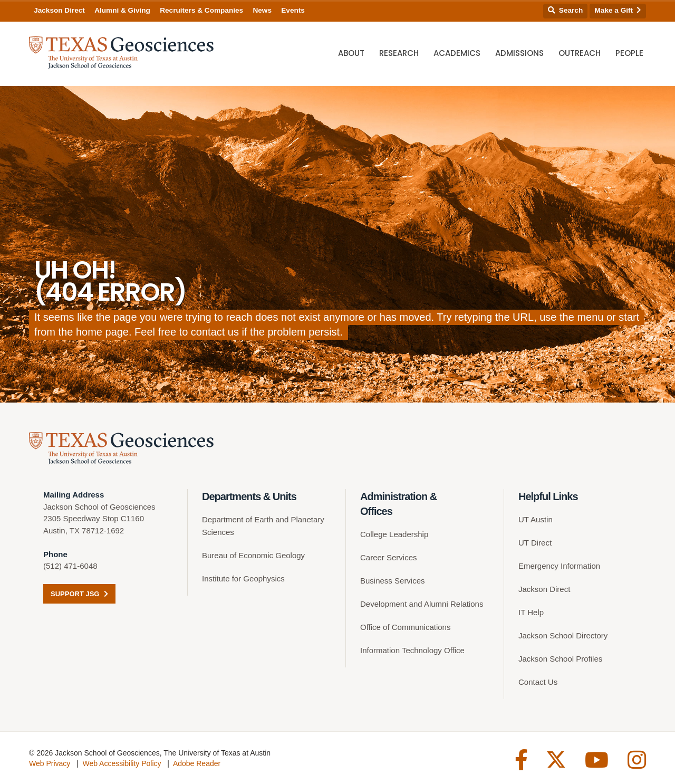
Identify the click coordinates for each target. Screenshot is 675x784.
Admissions (519, 53)
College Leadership (394, 534)
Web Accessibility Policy (122, 763)
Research (399, 53)
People (629, 53)
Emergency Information (559, 566)
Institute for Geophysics (243, 579)
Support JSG (79, 594)
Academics (457, 53)
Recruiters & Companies (201, 10)
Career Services (389, 557)
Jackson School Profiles (560, 659)
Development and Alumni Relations (422, 604)
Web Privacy (50, 763)
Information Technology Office (412, 650)
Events (293, 10)
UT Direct (535, 543)
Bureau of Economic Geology (253, 555)
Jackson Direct (59, 10)
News (262, 10)
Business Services (393, 581)
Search (565, 10)
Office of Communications (405, 627)
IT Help (531, 612)
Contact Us (538, 682)
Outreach (580, 53)
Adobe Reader (197, 763)
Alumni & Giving (122, 10)
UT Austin (536, 519)
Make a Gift (618, 10)
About (351, 53)
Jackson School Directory (563, 635)
